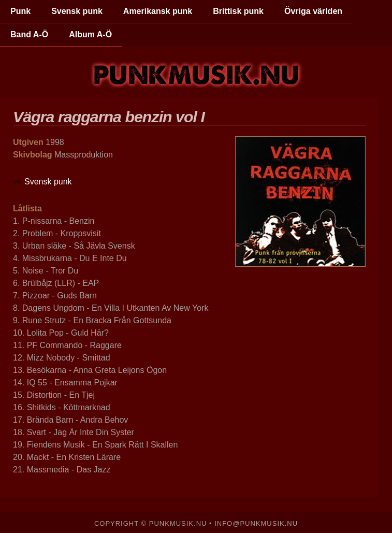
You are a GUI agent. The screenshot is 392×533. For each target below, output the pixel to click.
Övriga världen (313, 11)
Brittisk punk (238, 11)
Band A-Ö (29, 34)
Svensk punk (77, 11)
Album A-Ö (90, 34)
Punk (20, 11)
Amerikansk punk (158, 11)
